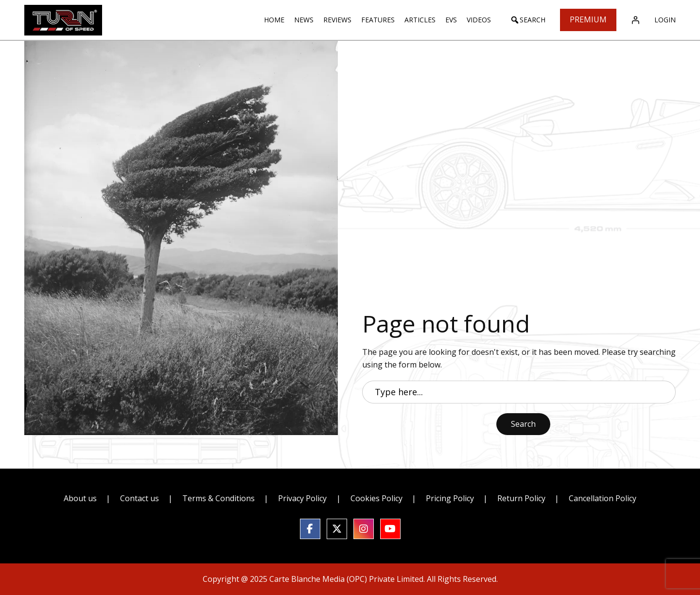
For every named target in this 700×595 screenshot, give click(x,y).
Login (665, 20)
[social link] (310, 529)
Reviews (337, 20)
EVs (451, 20)
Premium (588, 19)
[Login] (635, 20)
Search (523, 424)
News (304, 20)
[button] (528, 20)
